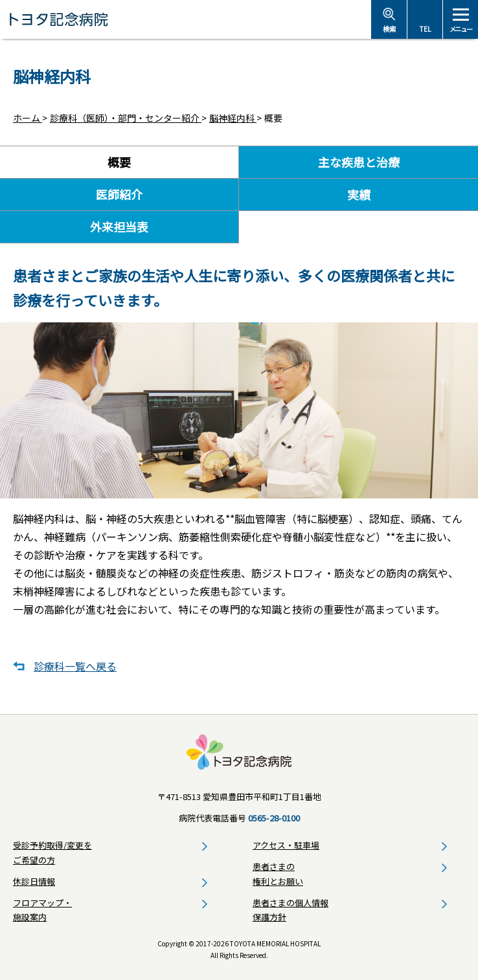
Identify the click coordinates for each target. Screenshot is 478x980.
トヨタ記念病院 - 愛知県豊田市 (186, 19)
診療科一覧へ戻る (75, 666)
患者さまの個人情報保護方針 (290, 910)
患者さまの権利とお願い (278, 874)
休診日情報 (34, 881)
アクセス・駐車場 (286, 845)
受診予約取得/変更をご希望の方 (52, 852)
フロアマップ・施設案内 (42, 910)
